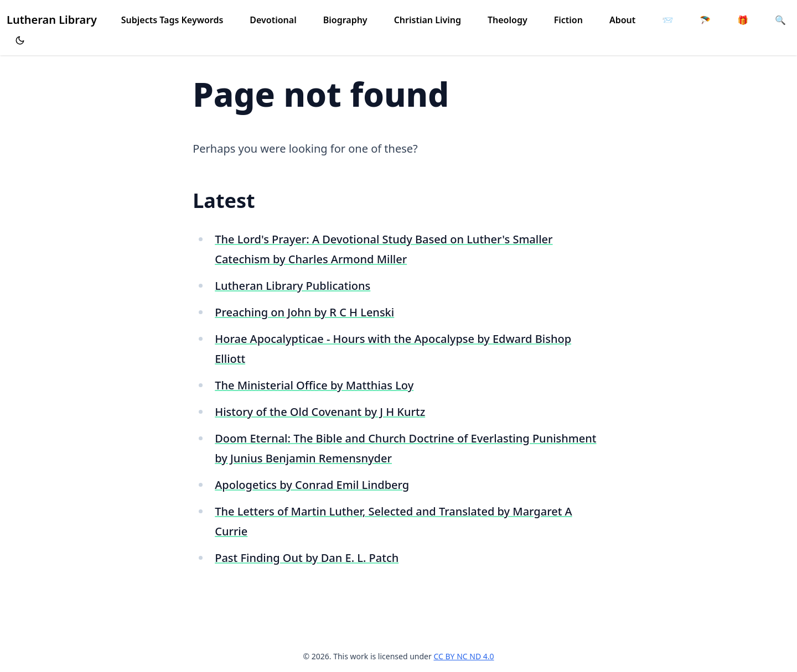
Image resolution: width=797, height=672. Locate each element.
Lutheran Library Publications (293, 286)
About (622, 20)
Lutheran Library (52, 20)
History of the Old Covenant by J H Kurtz (320, 412)
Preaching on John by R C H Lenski (304, 312)
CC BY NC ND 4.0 (464, 656)
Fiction (568, 20)
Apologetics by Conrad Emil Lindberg (312, 485)
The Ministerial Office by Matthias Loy (314, 385)
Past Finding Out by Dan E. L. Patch (307, 558)
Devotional (273, 20)
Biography (345, 20)
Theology (508, 20)
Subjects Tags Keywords (172, 20)
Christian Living (428, 20)
